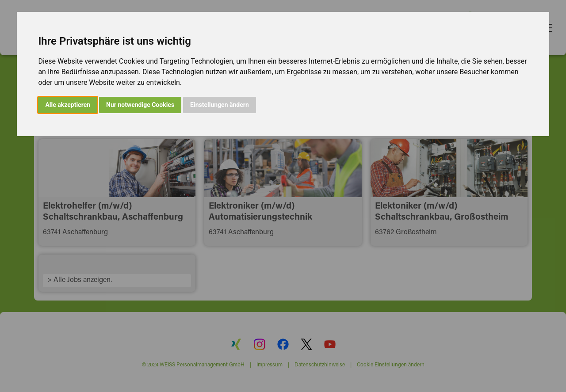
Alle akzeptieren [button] (68, 105)
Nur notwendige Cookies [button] (140, 105)
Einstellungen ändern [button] (220, 105)
